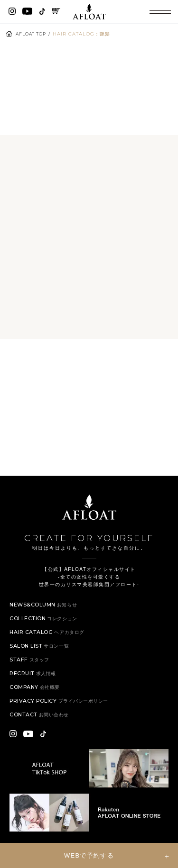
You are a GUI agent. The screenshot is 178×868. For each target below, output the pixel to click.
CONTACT (42, 721)
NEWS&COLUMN (46, 611)
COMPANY (37, 694)
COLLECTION (47, 625)
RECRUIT (35, 680)
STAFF (30, 666)
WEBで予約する (89, 855)
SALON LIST (41, 653)
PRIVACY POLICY (62, 708)
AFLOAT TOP (33, 34)
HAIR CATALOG (50, 639)
